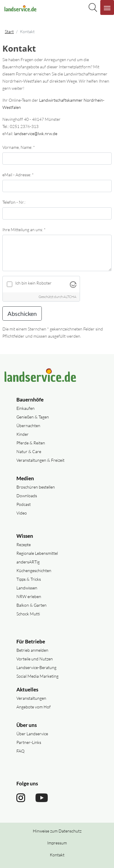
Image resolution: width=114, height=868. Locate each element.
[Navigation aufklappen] (107, 7)
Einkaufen (26, 408)
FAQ (20, 751)
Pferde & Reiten (31, 443)
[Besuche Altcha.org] (73, 284)
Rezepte (24, 545)
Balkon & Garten (31, 605)
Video (22, 513)
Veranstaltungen (31, 698)
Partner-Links (29, 742)
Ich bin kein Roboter (33, 283)
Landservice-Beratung (36, 667)
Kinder (23, 434)
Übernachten (28, 425)
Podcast (24, 504)
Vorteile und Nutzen (35, 659)
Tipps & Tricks (29, 579)
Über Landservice (32, 734)
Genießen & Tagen (33, 417)
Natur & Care (29, 451)
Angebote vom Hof (34, 707)
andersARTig (28, 562)
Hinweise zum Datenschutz (57, 831)
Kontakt (57, 855)
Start (9, 31)
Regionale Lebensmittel (37, 553)
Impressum (57, 843)
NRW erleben (29, 596)
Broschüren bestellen (36, 487)
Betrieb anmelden (32, 650)
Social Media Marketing (37, 676)
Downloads (27, 496)
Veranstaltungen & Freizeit (40, 460)
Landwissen (27, 588)
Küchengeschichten (34, 570)
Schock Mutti (28, 614)
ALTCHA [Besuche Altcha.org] (70, 297)
